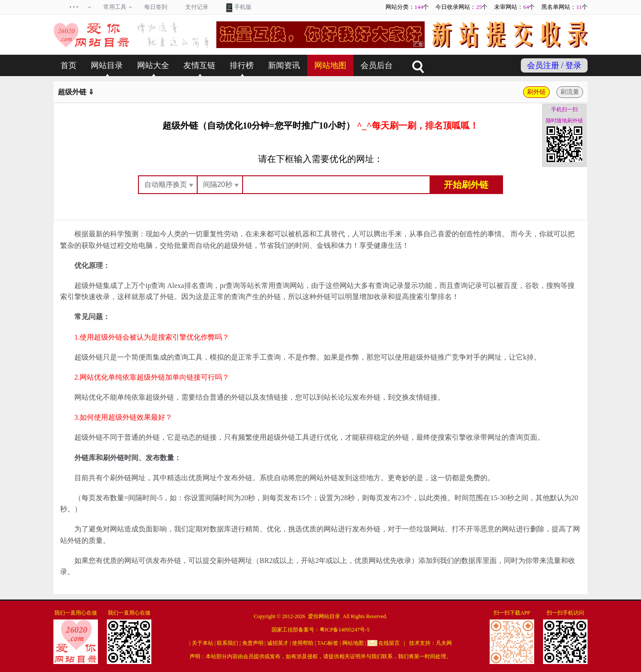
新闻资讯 (284, 65)
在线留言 (389, 643)
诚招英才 (278, 643)
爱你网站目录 (324, 616)
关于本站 (203, 643)
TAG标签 (328, 643)
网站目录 (107, 65)
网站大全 (153, 65)
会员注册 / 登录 (554, 65)
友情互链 (199, 65)
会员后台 (377, 65)
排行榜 (242, 65)
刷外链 (536, 92)
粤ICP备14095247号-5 (345, 630)
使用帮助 (303, 643)
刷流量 (570, 92)
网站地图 (330, 65)
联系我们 (227, 643)
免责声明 (253, 643)
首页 (69, 65)
